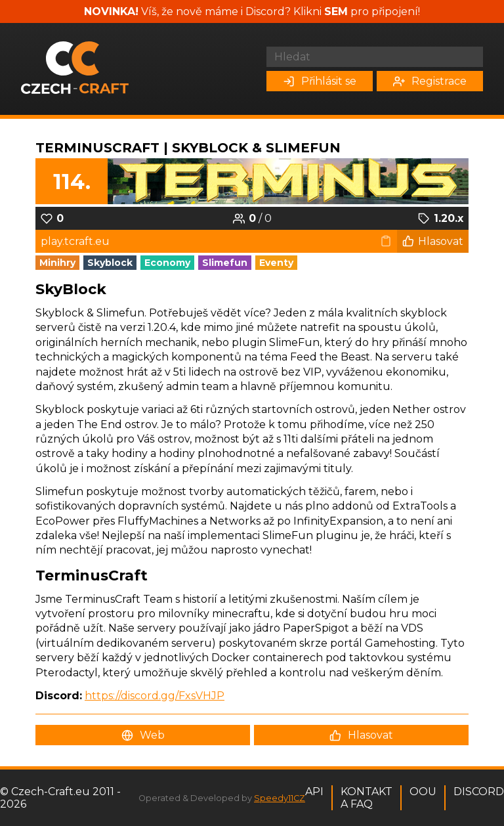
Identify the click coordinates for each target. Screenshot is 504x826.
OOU (423, 792)
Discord (479, 792)
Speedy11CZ (280, 798)
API (314, 792)
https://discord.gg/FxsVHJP (155, 696)
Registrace (430, 81)
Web (143, 735)
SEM (336, 11)
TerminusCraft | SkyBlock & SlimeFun (188, 148)
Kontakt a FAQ (367, 798)
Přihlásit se (320, 81)
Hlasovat (433, 241)
